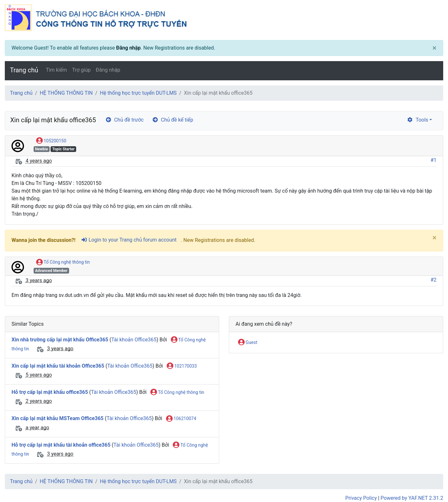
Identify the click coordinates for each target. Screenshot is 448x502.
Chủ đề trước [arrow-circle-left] (124, 120)
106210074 (181, 419)
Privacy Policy (361, 498)
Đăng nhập (128, 48)
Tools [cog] (417, 120)
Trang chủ (24, 70)
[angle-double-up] (430, 482)
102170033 (182, 366)
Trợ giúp (81, 70)
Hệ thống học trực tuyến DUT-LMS (138, 93)
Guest (248, 343)
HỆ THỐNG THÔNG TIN (66, 93)
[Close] (434, 48)
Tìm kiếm (56, 70)
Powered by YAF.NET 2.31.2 (412, 498)
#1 (433, 160)
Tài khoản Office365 (134, 340)
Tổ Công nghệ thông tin (63, 262)
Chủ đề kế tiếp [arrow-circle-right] (173, 120)
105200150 (51, 141)
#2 (433, 280)
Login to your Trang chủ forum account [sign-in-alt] (129, 240)
